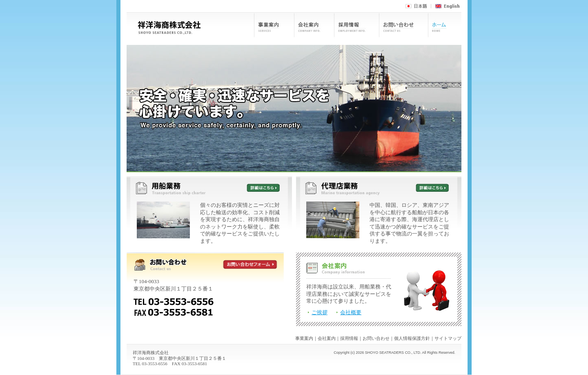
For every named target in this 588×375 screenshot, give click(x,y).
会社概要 (351, 312)
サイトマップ (448, 338)
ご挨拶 (320, 312)
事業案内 (304, 338)
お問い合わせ (376, 338)
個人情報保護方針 (412, 338)
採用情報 (349, 338)
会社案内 (327, 338)
